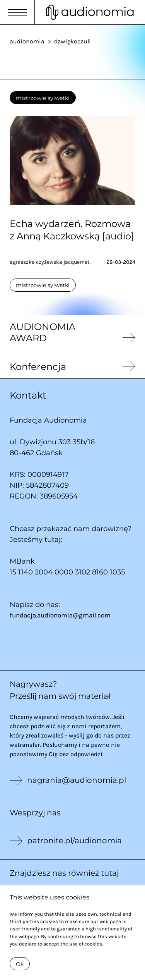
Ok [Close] (20, 964)
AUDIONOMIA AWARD (43, 332)
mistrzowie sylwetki (43, 98)
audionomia (27, 41)
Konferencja (38, 367)
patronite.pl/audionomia (74, 841)
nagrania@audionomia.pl (77, 780)
